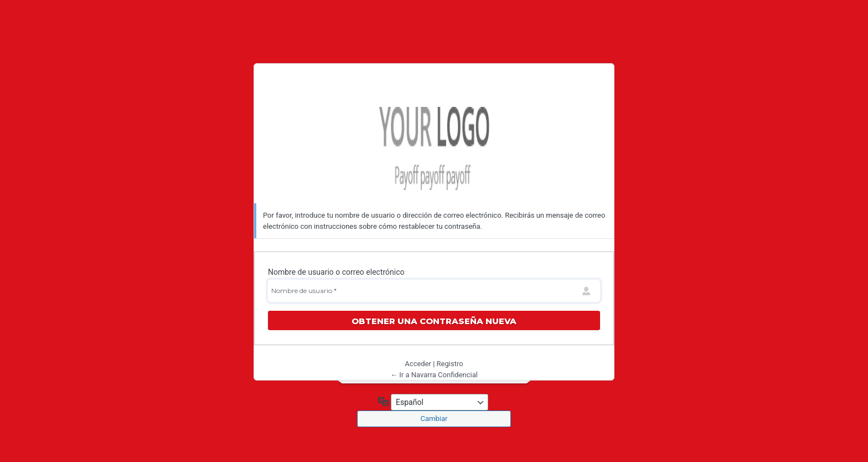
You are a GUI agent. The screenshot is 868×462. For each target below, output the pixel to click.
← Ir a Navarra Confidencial (434, 375)
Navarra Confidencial (434, 148)
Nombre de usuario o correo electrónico (336, 272)
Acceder (418, 364)
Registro (450, 364)
